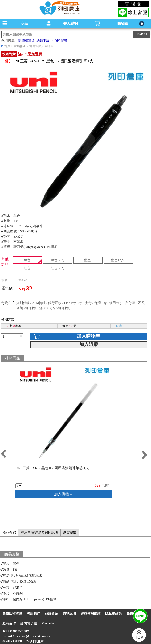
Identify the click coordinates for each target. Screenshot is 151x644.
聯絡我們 (34, 613)
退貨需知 (70, 533)
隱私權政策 (113, 613)
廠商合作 (9, 623)
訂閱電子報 (29, 623)
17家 (119, 326)
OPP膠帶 (61, 41)
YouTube (48, 623)
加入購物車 (88, 336)
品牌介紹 (51, 613)
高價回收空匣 (12, 613)
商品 (24, 24)
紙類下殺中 (45, 41)
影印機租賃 (26, 41)
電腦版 (133, 4)
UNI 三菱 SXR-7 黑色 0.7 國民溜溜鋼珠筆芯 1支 (52, 468)
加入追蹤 (89, 344)
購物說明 (69, 613)
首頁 (7, 46)
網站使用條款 (91, 613)
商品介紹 (9, 533)
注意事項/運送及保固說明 (39, 533)
